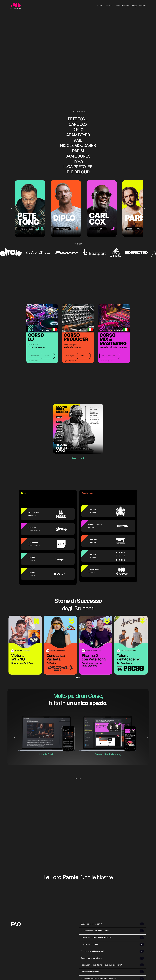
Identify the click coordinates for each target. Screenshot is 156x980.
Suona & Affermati (122, 6)
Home (100, 6)
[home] (16, 6)
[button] (110, 5)
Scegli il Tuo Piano (139, 6)
